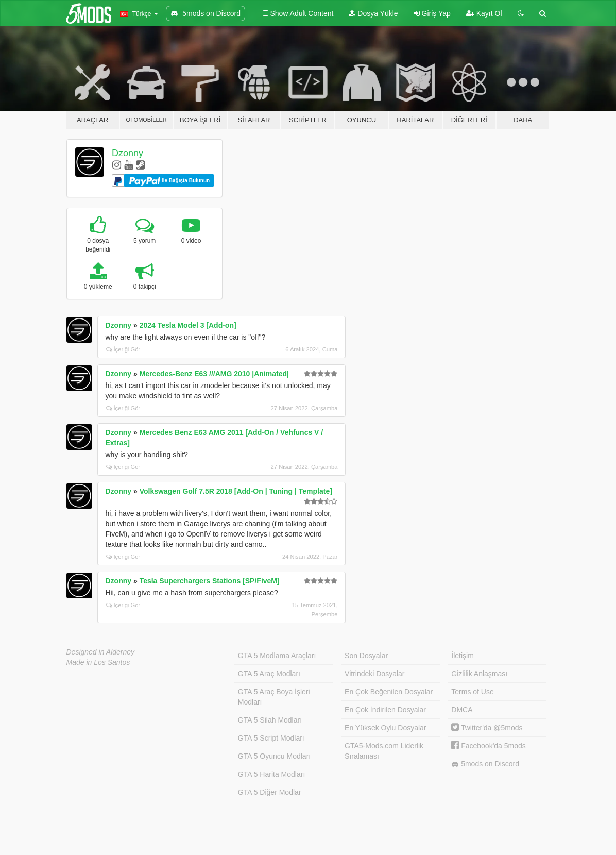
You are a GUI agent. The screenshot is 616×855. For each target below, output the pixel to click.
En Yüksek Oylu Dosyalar (385, 728)
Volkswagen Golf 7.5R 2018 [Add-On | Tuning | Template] (236, 491)
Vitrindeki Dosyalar (374, 674)
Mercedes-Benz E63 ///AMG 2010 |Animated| (214, 374)
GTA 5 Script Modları (271, 738)
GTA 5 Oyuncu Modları (274, 756)
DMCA (462, 710)
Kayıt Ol (484, 13)
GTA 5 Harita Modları (271, 774)
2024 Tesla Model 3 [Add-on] (188, 325)
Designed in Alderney (101, 652)
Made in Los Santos (98, 662)
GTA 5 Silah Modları (270, 720)
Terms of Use (472, 692)
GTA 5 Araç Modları (269, 674)
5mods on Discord (485, 764)
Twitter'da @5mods (487, 728)
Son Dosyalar (366, 656)
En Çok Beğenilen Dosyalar (389, 692)
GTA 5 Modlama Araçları (277, 656)
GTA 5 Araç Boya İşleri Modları (274, 697)
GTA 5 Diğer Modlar (270, 792)
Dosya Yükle (373, 13)
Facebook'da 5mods (489, 746)
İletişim (463, 656)
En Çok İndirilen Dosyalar (385, 710)
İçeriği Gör (123, 349)
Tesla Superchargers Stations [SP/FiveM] (210, 581)
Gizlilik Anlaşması (479, 674)
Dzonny (127, 153)
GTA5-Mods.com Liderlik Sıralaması (384, 751)
